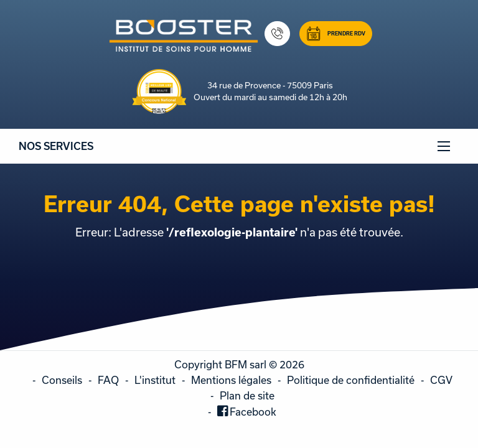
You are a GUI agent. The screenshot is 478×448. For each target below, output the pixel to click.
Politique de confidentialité (351, 380)
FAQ (108, 380)
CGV (441, 380)
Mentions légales (231, 380)
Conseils (62, 380)
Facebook (253, 412)
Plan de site (247, 395)
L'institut (155, 380)
